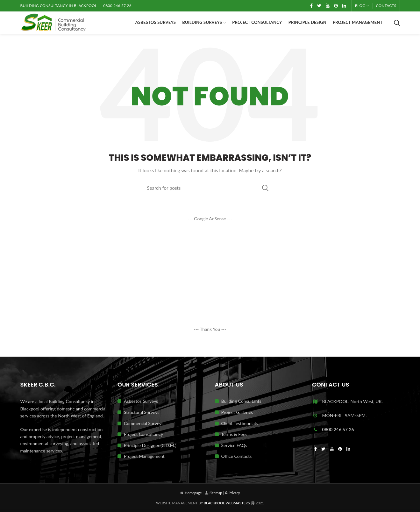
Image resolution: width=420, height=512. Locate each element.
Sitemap (216, 493)
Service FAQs (234, 445)
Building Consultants (241, 401)
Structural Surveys (142, 412)
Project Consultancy (143, 434)
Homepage (193, 493)
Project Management (144, 456)
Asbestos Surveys (141, 401)
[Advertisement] (210, 274)
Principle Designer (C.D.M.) (150, 445)
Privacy (234, 493)
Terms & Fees (234, 434)
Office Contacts (237, 456)
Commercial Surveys (144, 423)
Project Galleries (237, 412)
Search (265, 188)
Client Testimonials (240, 423)
